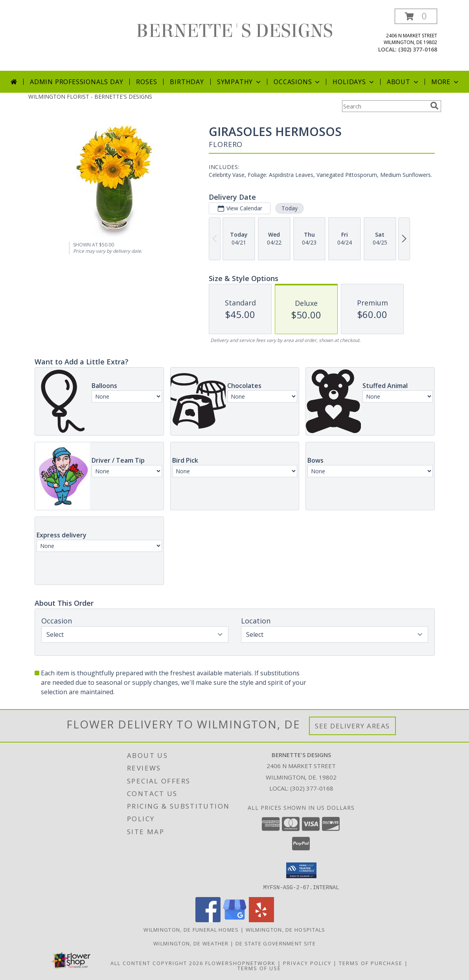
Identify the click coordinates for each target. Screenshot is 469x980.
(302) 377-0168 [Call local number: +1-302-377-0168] (418, 49)
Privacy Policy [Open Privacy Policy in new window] (307, 963)
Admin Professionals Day (76, 82)
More (446, 82)
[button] (416, 16)
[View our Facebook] (208, 920)
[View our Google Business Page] (235, 920)
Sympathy (240, 82)
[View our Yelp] (261, 920)
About (403, 82)
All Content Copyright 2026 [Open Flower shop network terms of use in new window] (157, 963)
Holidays (354, 82)
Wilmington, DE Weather (191, 943)
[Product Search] (384, 106)
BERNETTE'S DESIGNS (234, 31)
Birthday (187, 82)
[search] (434, 106)
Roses (146, 82)
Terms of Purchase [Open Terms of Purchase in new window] (371, 963)
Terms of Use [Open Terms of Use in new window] (259, 968)
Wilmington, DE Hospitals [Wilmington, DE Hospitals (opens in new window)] (286, 929)
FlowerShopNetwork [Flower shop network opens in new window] (240, 963)
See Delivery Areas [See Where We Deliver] (352, 726)
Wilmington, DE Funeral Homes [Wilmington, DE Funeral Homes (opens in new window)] (191, 929)
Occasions (297, 82)
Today (289, 208)
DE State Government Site (276, 943)
